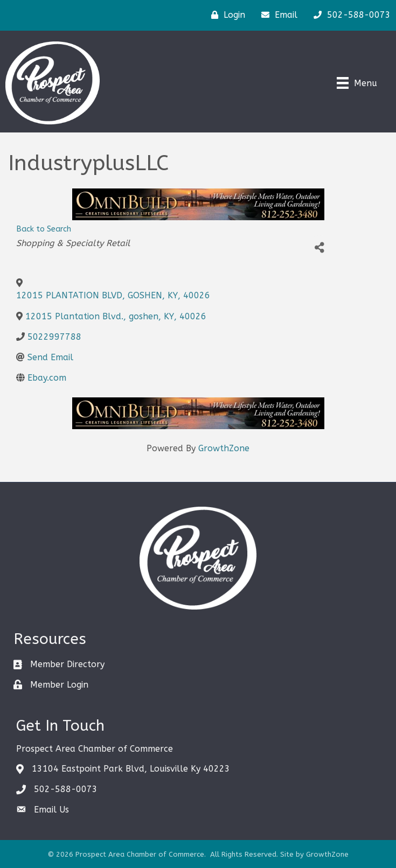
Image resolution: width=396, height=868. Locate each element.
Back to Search (44, 229)
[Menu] (357, 83)
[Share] (319, 247)
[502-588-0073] (349, 15)
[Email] (277, 15)
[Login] (225, 15)
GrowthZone (224, 448)
